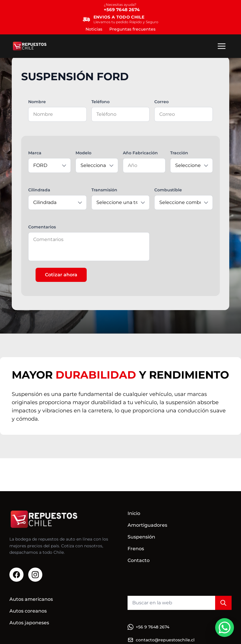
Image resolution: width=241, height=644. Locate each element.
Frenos (136, 549)
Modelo (83, 153)
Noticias (94, 29)
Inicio (134, 513)
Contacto (139, 560)
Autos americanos (31, 599)
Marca (35, 153)
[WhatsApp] (225, 628)
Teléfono (101, 102)
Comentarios (42, 227)
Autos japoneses (29, 623)
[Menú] (222, 46)
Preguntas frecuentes (132, 29)
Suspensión (141, 537)
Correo (161, 102)
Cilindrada (39, 190)
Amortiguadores (147, 525)
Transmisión (104, 190)
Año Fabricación (140, 153)
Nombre (37, 102)
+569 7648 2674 (122, 10)
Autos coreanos (28, 611)
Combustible (168, 190)
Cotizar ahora (61, 275)
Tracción (179, 153)
